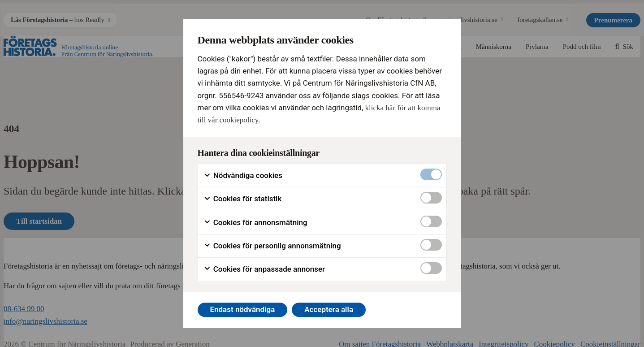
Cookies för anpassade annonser (264, 269)
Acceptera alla (329, 309)
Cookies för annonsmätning (255, 223)
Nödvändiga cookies (243, 176)
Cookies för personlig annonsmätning (272, 246)
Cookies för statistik (243, 199)
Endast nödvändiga (242, 309)
